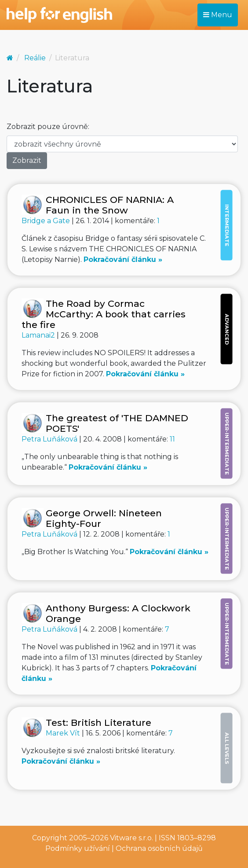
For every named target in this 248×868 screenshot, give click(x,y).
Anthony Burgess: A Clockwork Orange (118, 613)
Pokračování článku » (123, 259)
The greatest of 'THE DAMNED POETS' (117, 423)
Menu (218, 15)
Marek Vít (64, 733)
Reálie (35, 58)
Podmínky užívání (78, 848)
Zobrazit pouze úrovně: (48, 127)
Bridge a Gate (47, 221)
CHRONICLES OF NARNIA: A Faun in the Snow (110, 205)
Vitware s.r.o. (131, 838)
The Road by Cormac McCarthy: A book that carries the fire (104, 314)
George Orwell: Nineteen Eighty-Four (104, 518)
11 (172, 439)
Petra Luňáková (50, 439)
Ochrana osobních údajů (159, 848)
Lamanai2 (39, 335)
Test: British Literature (98, 723)
